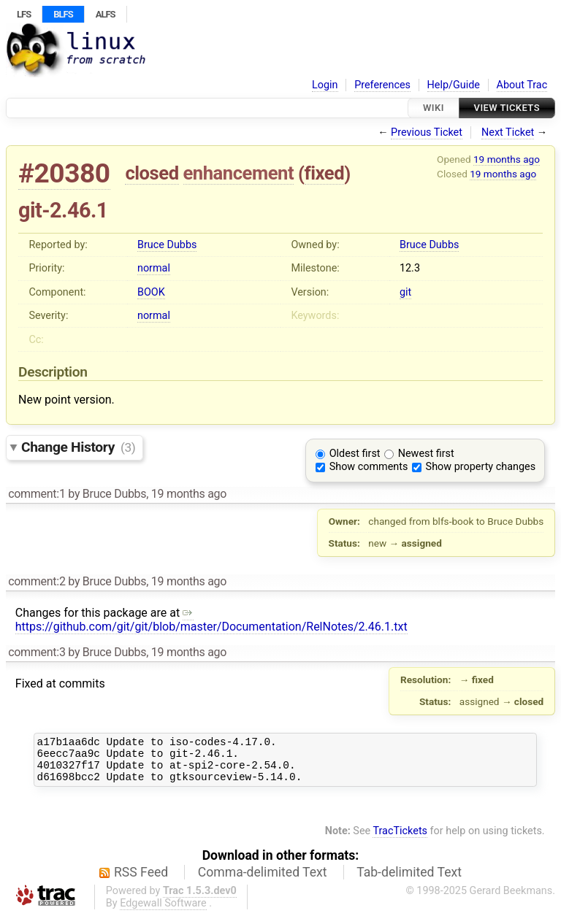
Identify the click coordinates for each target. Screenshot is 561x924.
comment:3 (37, 652)
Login (325, 85)
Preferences (382, 85)
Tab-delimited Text (409, 881)
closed (152, 173)
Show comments (369, 467)
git (405, 292)
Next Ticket (508, 132)
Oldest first (355, 454)
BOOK (151, 292)
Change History (78, 447)
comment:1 (37, 494)
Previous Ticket (427, 132)
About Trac (522, 85)
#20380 (64, 173)
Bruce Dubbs (167, 245)
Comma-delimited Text (263, 881)
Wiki (434, 108)
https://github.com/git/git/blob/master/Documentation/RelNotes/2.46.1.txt (211, 620)
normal (154, 268)
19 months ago (507, 159)
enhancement (239, 173)
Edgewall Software (163, 912)
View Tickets (507, 108)
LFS (24, 14)
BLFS (63, 14)
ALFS (106, 14)
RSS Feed (141, 881)
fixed (325, 173)
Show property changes (481, 467)
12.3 (410, 268)
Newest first (426, 454)
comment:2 (37, 581)
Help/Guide (454, 85)
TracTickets (400, 840)
